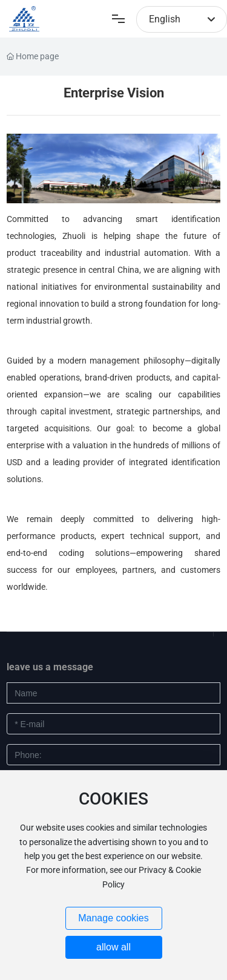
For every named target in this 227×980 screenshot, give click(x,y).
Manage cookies (113, 918)
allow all (113, 947)
